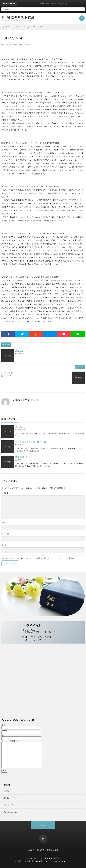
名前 (4, 523)
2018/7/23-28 (21, 457)
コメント (5, 493)
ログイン (8, 791)
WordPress (66, 861)
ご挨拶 (31, 850)
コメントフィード (11, 805)
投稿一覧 (35, 400)
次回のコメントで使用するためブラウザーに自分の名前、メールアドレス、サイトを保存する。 (40, 558)
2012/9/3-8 (20, 427)
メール (5, 534)
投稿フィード (9, 798)
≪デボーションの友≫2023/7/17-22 (31, 442)
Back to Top (43, 826)
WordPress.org (11, 812)
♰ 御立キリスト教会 (18, 17)
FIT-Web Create (42, 861)
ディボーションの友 (23, 44)
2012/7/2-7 (20, 351)
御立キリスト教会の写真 (48, 850)
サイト (4, 545)
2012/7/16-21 (7, 373)
